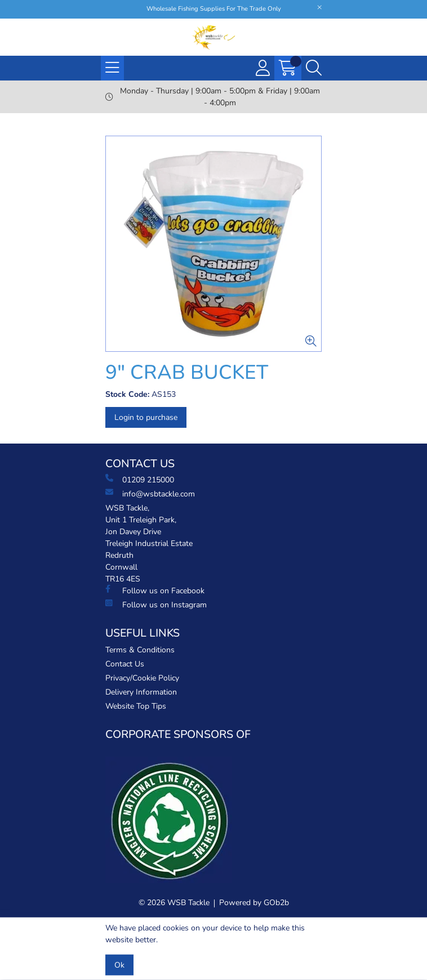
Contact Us (125, 664)
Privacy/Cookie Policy (142, 678)
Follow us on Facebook (155, 590)
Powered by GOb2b (254, 903)
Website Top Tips (136, 706)
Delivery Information (141, 692)
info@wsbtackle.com (150, 494)
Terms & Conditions (140, 650)
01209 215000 (140, 480)
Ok (119, 965)
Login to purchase (146, 417)
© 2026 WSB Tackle (174, 903)
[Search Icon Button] (314, 68)
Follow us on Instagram (156, 605)
